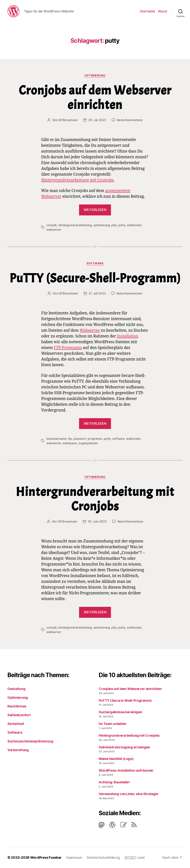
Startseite (147, 11)
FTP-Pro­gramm (68, 348)
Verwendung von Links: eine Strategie (128, 794)
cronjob (52, 225)
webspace (70, 443)
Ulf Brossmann (68, 120)
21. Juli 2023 (97, 293)
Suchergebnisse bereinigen (120, 712)
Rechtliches (17, 706)
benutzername (56, 439)
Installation (128, 336)
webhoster (134, 225)
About (163, 11)
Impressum (74, 857)
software (118, 439)
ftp (70, 439)
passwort (80, 439)
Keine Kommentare (130, 120)
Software (95, 263)
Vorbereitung (18, 750)
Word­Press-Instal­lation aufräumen (126, 770)
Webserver (90, 330)
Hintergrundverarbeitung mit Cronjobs (77, 180)
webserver (54, 230)
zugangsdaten (88, 443)
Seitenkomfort (19, 715)
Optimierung (95, 76)
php (114, 225)
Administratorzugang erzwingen (124, 747)
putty (122, 225)
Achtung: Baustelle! (114, 782)
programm (95, 439)
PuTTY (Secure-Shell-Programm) (95, 278)
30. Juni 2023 (97, 521)
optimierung (102, 225)
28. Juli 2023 (97, 120)
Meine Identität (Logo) (116, 759)
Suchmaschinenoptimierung (30, 741)
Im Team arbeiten (113, 724)
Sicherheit (16, 724)
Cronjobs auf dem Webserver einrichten (95, 98)
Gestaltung (16, 689)
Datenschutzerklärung (103, 857)
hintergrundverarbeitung (75, 225)
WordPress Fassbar (46, 857)
